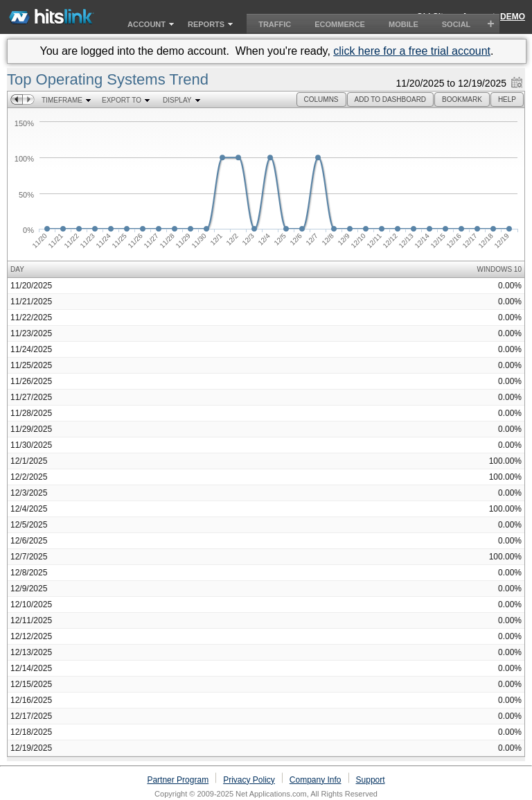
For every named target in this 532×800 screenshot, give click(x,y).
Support (371, 780)
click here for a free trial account (412, 51)
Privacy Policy (249, 780)
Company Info (316, 780)
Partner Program (178, 780)
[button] (321, 99)
